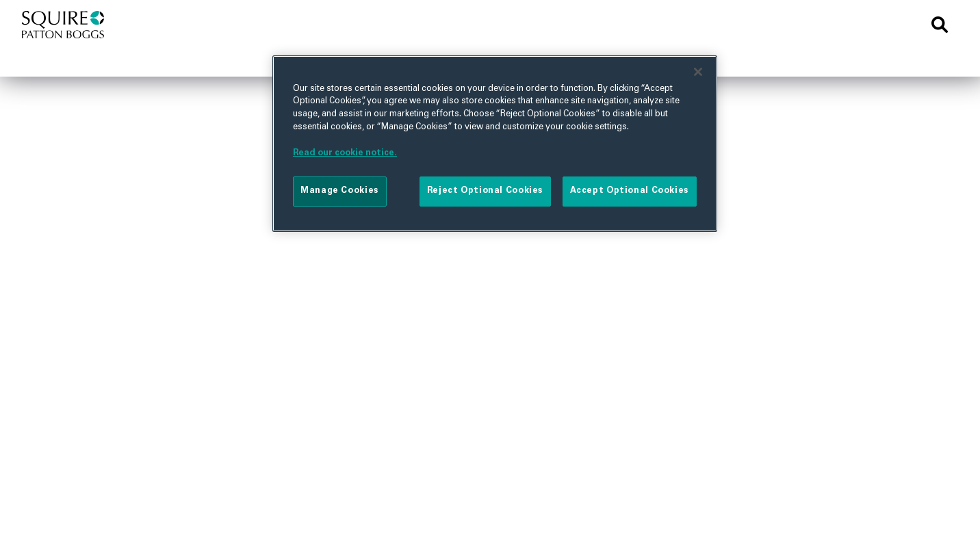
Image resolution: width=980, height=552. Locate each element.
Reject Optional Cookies (485, 191)
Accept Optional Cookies (630, 191)
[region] (495, 144)
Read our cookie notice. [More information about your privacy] (345, 153)
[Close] (698, 72)
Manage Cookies (340, 191)
